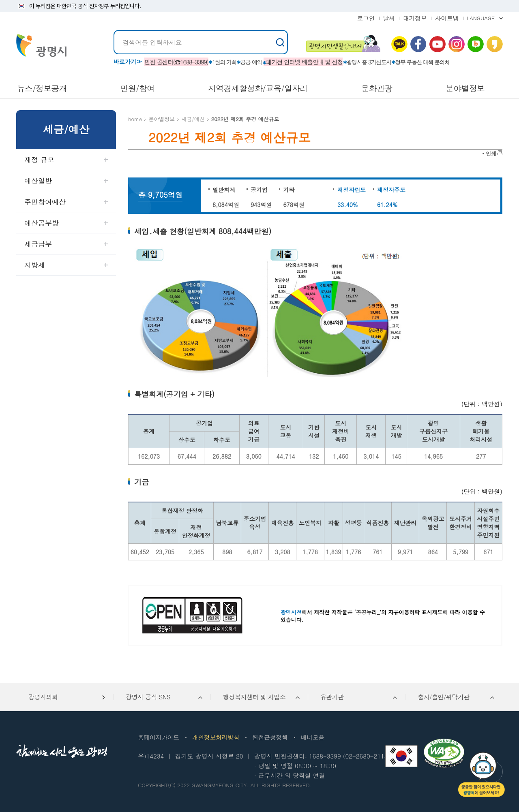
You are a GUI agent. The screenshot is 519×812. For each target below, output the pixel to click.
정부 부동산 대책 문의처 (422, 62)
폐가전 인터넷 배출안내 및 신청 (305, 62)
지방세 (35, 265)
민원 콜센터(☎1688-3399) (176, 62)
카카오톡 (399, 44)
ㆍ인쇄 (488, 153)
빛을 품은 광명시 (41, 46)
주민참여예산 (45, 202)
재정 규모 (39, 160)
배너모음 (313, 737)
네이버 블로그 (476, 44)
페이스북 (418, 44)
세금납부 (38, 244)
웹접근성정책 (270, 737)
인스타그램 (457, 44)
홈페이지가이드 (159, 737)
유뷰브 (438, 44)
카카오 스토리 (495, 44)
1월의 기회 (224, 62)
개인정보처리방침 (216, 737)
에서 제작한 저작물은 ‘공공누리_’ (331, 612)
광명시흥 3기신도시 (369, 62)
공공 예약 (251, 62)
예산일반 (38, 181)
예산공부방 (42, 223)
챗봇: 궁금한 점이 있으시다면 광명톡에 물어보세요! (481, 775)
